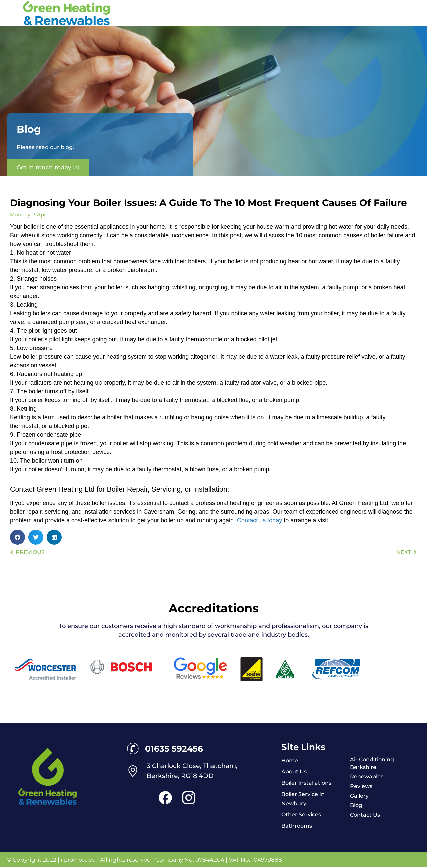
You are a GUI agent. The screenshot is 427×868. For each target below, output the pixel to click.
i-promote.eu (80, 860)
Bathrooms (298, 826)
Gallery (360, 796)
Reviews (362, 786)
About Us (295, 772)
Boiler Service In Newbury (305, 799)
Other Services (302, 815)
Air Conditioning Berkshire (374, 763)
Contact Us (366, 815)
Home (290, 760)
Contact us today (259, 520)
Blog (357, 806)
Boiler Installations (308, 783)
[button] (18, 537)
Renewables (367, 777)
